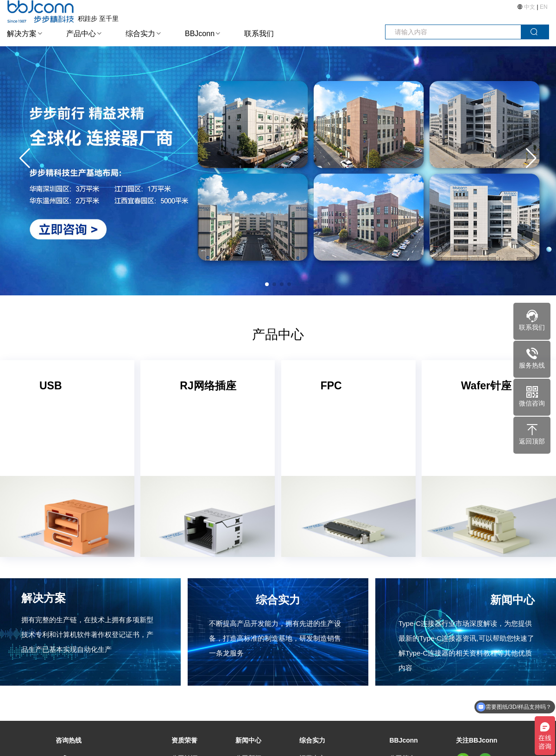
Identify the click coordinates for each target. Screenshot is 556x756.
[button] (531, 158)
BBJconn (200, 34)
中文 (530, 7)
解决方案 (22, 34)
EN (544, 7)
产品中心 (81, 34)
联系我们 (259, 34)
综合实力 (140, 34)
